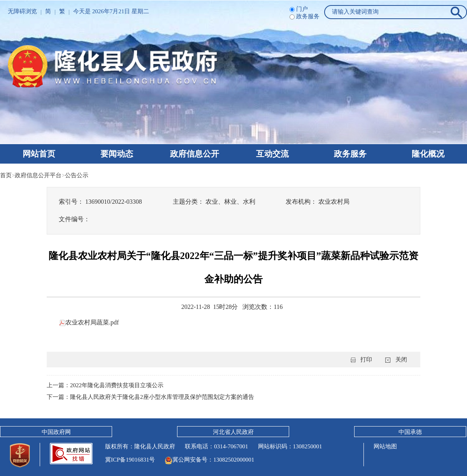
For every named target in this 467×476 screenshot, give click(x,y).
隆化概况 (428, 154)
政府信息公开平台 (38, 175)
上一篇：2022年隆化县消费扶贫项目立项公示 (105, 385)
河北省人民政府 (233, 432)
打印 (366, 360)
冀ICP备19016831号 (130, 460)
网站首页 (39, 154)
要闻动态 (117, 154)
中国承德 (410, 432)
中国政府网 (56, 432)
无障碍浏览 (22, 11)
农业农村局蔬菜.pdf (89, 322)
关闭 (401, 360)
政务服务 (350, 154)
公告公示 (77, 175)
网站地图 (385, 446)
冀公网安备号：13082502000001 (209, 460)
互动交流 (272, 154)
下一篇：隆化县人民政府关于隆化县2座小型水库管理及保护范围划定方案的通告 (150, 397)
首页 (6, 175)
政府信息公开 (195, 154)
